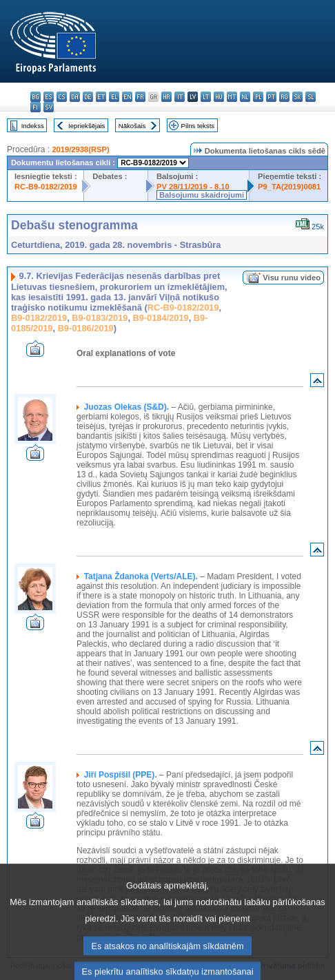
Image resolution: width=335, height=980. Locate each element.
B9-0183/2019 (100, 318)
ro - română (284, 97)
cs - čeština (62, 97)
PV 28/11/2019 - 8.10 (193, 187)
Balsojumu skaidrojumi (202, 195)
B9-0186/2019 (86, 328)
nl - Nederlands (245, 97)
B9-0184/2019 (161, 318)
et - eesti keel (101, 97)
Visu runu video (292, 278)
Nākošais (132, 126)
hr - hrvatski (166, 97)
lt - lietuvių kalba (206, 97)
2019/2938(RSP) (80, 149)
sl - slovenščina (311, 97)
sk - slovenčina (297, 97)
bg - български (35, 97)
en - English (127, 97)
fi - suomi (35, 107)
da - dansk (75, 97)
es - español (49, 97)
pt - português (271, 97)
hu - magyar (219, 97)
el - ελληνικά (114, 97)
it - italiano (180, 97)
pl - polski (258, 97)
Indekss (33, 126)
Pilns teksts (198, 126)
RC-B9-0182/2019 (46, 187)
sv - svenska (49, 107)
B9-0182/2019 (39, 318)
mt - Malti (232, 97)
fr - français (140, 97)
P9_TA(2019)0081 (289, 187)
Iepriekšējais (87, 126)
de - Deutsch (88, 97)
